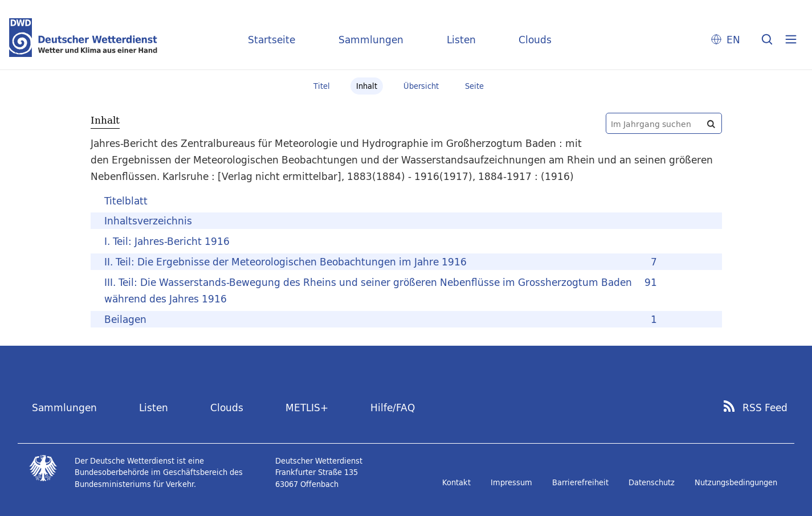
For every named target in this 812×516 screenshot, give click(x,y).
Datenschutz (652, 482)
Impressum (511, 482)
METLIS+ (307, 408)
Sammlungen (371, 40)
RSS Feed (765, 408)
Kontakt (456, 482)
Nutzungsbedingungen (736, 482)
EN (733, 40)
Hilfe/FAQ (393, 408)
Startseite (272, 40)
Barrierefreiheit (580, 482)
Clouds (535, 40)
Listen (461, 40)
